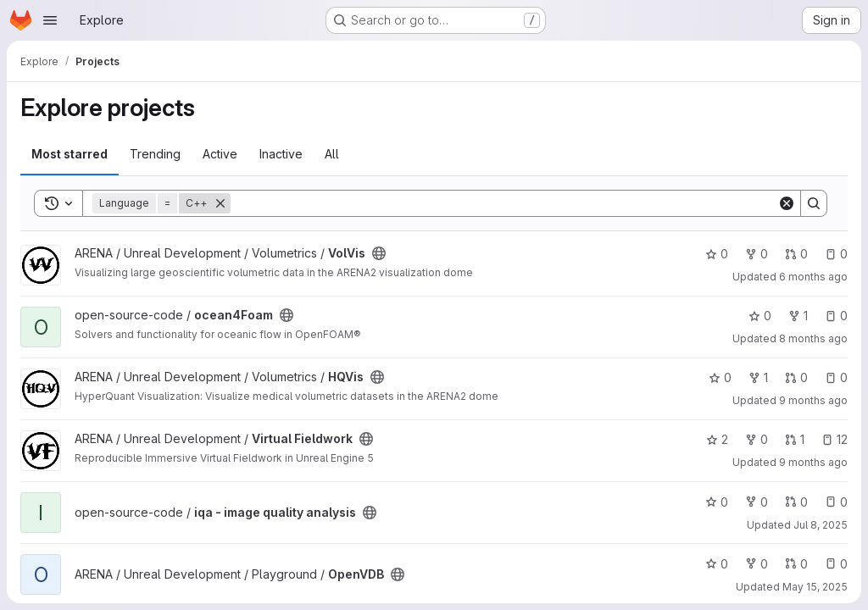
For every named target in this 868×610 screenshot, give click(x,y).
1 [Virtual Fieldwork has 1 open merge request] (795, 439)
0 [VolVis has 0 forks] (757, 254)
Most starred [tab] (70, 154)
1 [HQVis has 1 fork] (758, 377)
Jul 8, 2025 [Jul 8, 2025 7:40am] (821, 525)
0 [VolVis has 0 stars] (717, 254)
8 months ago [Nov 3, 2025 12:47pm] (813, 338)
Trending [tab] (155, 154)
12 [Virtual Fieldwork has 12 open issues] (835, 439)
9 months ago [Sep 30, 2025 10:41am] (813, 400)
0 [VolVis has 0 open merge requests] (796, 254)
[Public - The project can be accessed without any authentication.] (379, 253)
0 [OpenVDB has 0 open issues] (836, 564)
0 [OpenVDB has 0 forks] (757, 564)
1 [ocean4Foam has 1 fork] (798, 316)
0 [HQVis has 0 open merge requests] (796, 377)
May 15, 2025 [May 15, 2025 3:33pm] (815, 587)
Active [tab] (220, 154)
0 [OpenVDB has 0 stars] (717, 564)
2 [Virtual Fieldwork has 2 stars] (717, 439)
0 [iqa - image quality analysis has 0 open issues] (836, 502)
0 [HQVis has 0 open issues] (836, 377)
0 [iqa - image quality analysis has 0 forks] (757, 502)
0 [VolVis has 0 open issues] (836, 254)
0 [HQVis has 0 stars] (720, 377)
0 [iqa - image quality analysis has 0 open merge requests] (796, 502)
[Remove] (220, 203)
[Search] (504, 203)
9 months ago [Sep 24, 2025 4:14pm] (813, 462)
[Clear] (787, 203)
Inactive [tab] (281, 154)
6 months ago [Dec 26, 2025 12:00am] (813, 277)
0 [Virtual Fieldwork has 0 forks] (757, 439)
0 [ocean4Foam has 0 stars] (760, 316)
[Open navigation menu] (50, 20)
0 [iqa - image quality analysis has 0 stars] (717, 502)
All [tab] (332, 154)
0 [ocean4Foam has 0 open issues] (836, 316)
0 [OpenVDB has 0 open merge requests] (796, 564)
